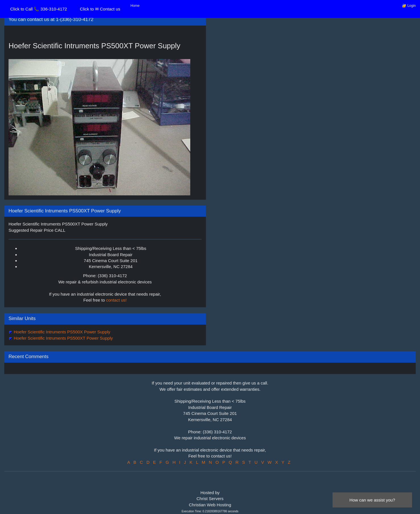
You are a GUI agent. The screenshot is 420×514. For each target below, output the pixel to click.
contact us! (117, 300)
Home (135, 6)
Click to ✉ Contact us (100, 9)
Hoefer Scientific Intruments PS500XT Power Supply (63, 338)
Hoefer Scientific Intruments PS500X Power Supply (61, 332)
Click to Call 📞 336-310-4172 (39, 9)
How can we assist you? (372, 500)
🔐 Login (409, 6)
